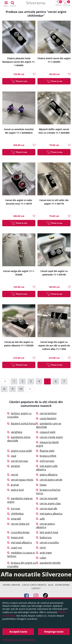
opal (12, 456)
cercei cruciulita (47, 542)
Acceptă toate (18, 632)
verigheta (15, 432)
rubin (41, 558)
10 (21, 389)
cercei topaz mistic (20, 480)
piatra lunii (16, 490)
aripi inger (44, 553)
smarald (14, 519)
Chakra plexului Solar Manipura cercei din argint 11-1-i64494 (19, 62)
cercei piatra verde (49, 480)
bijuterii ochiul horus (22, 423)
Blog (51, 585)
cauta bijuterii (46, 418)
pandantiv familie (48, 563)
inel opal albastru (20, 542)
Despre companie (11, 585)
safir (40, 519)
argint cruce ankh (20, 451)
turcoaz (14, 509)
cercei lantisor (46, 413)
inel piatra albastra (49, 514)
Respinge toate (54, 632)
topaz (41, 485)
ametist (14, 466)
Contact (36, 588)
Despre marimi (62, 585)
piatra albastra (47, 475)
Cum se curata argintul (34, 585)
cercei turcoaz (18, 461)
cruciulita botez (18, 532)
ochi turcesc (45, 461)
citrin (41, 548)
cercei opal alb (47, 509)
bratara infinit (46, 456)
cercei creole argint (49, 437)
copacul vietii (46, 432)
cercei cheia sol (18, 524)
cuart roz (15, 548)
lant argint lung (47, 532)
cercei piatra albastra (45, 525)
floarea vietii (45, 451)
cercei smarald (47, 498)
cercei (13, 475)
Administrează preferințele (19, 640)
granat (13, 485)
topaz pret (15, 537)
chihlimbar (16, 514)
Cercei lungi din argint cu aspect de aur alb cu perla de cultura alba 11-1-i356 (54, 345)
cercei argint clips (48, 503)
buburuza (44, 537)
